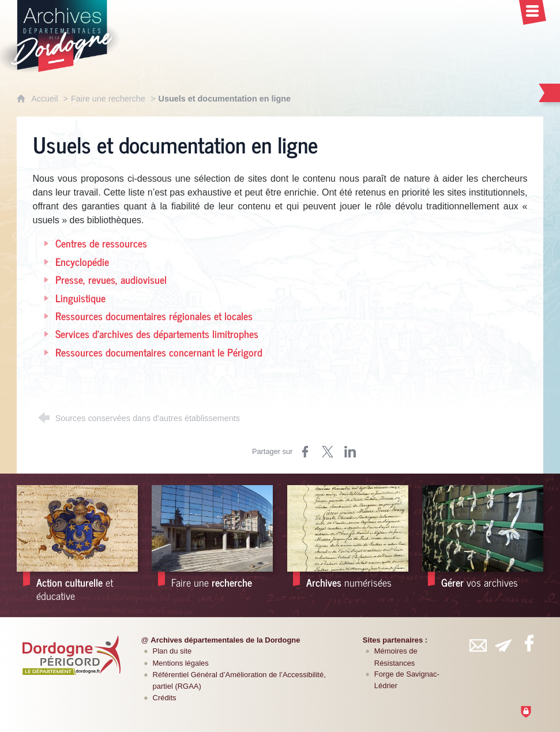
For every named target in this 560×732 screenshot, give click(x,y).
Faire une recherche (108, 99)
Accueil (46, 99)
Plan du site (172, 651)
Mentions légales (181, 663)
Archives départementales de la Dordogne (225, 640)
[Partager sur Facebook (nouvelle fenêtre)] (305, 452)
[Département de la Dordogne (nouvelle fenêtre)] (72, 655)
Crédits (165, 698)
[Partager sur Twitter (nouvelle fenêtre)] (328, 452)
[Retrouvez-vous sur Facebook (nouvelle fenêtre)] (529, 643)
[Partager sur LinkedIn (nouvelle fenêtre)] (350, 452)
